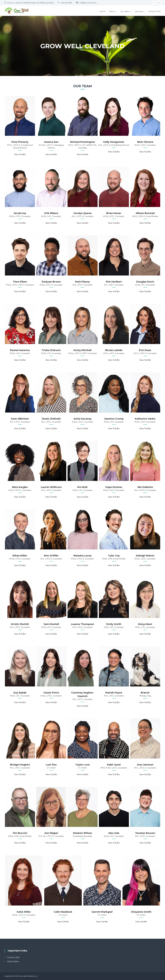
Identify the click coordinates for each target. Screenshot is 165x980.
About (112, 11)
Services (139, 11)
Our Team (125, 11)
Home (102, 11)
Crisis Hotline (13, 962)
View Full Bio (20, 154)
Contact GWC (154, 11)
